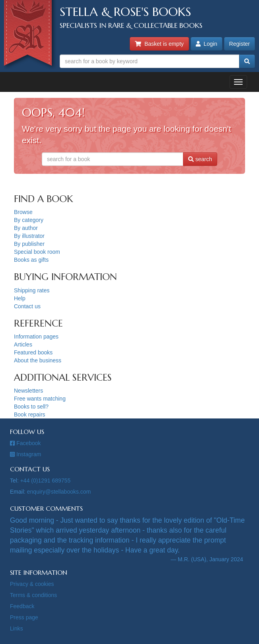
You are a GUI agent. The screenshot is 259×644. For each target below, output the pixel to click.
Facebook (25, 443)
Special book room (37, 252)
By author (26, 228)
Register (240, 44)
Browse (23, 212)
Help (20, 298)
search (200, 159)
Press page (24, 617)
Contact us (27, 306)
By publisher (29, 244)
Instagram (25, 454)
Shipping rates (32, 290)
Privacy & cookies (32, 584)
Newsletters (28, 391)
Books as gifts (31, 260)
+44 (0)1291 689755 (46, 481)
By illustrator (29, 236)
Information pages (36, 337)
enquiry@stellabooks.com (59, 492)
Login (206, 44)
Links (17, 628)
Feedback (22, 606)
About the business (38, 360)
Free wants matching (40, 399)
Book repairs (30, 414)
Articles (23, 344)
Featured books (33, 352)
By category (29, 220)
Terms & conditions (33, 595)
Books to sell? (31, 407)
